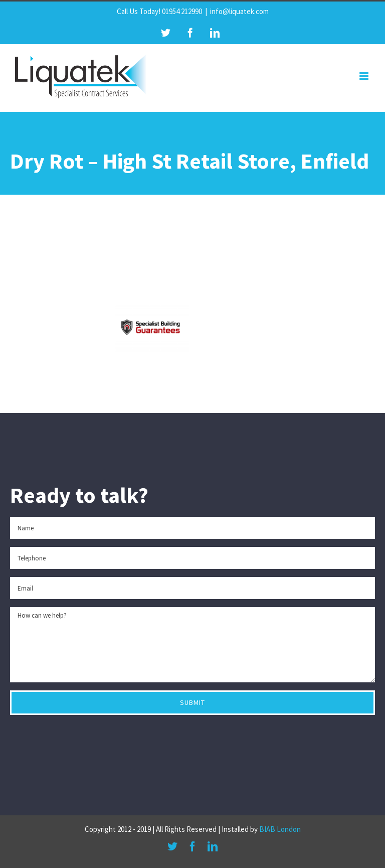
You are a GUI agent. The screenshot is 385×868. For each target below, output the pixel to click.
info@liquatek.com (239, 11)
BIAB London (280, 829)
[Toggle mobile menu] (365, 76)
